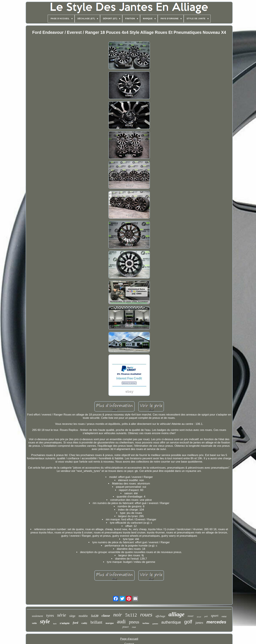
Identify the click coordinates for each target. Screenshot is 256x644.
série (62, 615)
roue (134, 627)
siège (72, 616)
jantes (199, 623)
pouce (126, 627)
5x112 (131, 615)
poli (206, 616)
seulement (37, 616)
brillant (96, 622)
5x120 (95, 616)
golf (188, 622)
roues (146, 615)
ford (76, 623)
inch (55, 624)
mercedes (216, 622)
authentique (171, 622)
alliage (176, 614)
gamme (155, 624)
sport (215, 615)
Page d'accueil (129, 639)
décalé (199, 617)
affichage (160, 616)
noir (118, 615)
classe (106, 616)
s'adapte (65, 623)
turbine (146, 623)
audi (121, 622)
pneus (134, 622)
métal (224, 617)
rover (191, 616)
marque (110, 623)
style (45, 621)
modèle (83, 616)
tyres (50, 615)
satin (34, 623)
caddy (84, 623)
